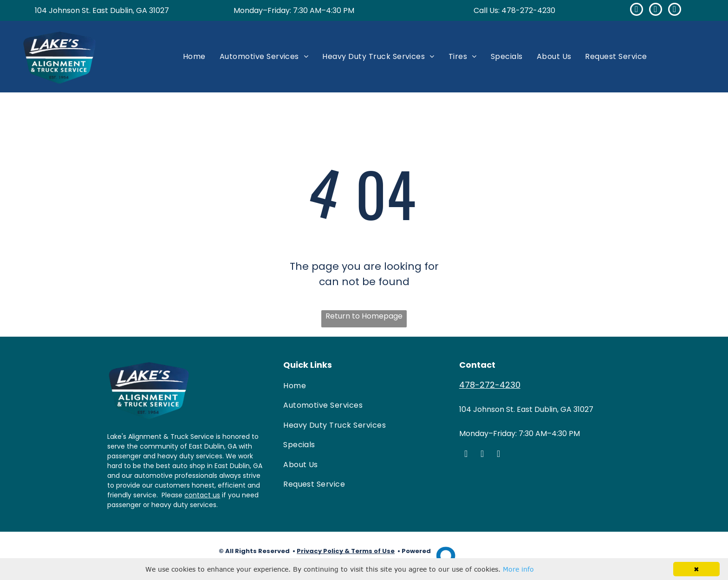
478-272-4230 (528, 10)
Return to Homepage (364, 316)
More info (518, 569)
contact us (202, 495)
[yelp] (675, 10)
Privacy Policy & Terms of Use (346, 551)
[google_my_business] (656, 10)
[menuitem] (194, 56)
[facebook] (637, 10)
